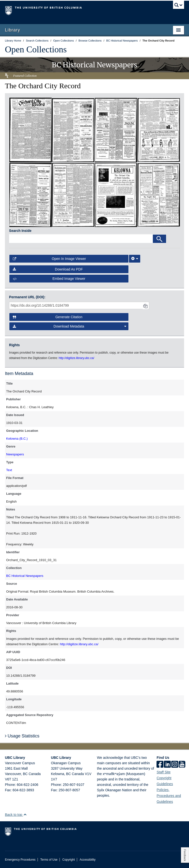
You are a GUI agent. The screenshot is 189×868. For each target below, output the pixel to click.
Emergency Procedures (20, 860)
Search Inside (20, 231)
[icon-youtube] (182, 765)
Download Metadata (70, 326)
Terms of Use (49, 860)
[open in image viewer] (31, 130)
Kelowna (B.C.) (17, 439)
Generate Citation (48, 317)
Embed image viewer (49, 279)
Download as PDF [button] (48, 269)
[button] (25, 815)
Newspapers (15, 454)
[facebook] (160, 765)
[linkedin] (167, 765)
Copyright (69, 860)
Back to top (16, 815)
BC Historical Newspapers (25, 576)
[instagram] (175, 765)
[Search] (159, 239)
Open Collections (36, 49)
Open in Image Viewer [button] (49, 259)
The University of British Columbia (81, 10)
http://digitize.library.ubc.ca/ (79, 644)
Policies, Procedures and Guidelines (169, 796)
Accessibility (87, 860)
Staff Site (164, 772)
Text (9, 470)
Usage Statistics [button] (22, 736)
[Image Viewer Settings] (135, 259)
